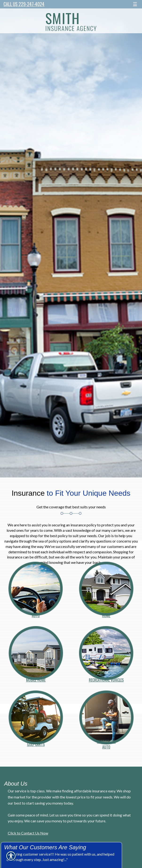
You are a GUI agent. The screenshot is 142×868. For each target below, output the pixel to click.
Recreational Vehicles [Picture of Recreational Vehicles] (106, 679)
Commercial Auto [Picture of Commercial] (106, 742)
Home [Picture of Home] (106, 614)
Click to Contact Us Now (28, 833)
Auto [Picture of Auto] (36, 614)
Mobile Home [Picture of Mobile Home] (36, 679)
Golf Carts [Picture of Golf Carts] (36, 743)
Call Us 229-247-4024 (24, 4)
